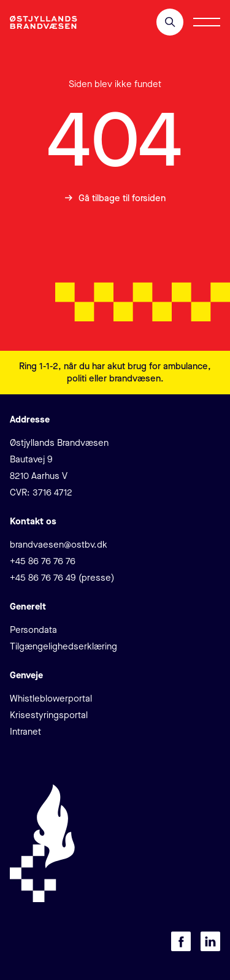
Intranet (25, 732)
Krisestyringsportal (49, 715)
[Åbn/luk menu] (207, 22)
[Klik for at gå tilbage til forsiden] (44, 22)
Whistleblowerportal (51, 699)
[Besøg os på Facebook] (181, 941)
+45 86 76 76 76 (43, 561)
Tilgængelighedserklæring (63, 646)
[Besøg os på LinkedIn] (210, 941)
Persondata (33, 630)
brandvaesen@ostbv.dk (59, 545)
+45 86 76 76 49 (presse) (62, 578)
